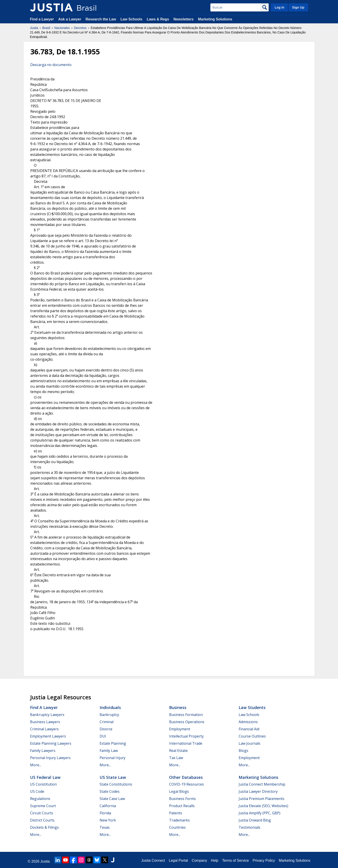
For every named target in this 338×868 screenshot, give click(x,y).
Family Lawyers (43, 751)
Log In (279, 7)
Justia (34, 28)
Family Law (109, 751)
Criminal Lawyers (44, 729)
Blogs (243, 751)
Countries (177, 827)
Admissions (248, 722)
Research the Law (101, 19)
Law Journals (250, 743)
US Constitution (43, 784)
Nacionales (62, 28)
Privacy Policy (264, 860)
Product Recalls (182, 806)
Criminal (107, 722)
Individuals (110, 707)
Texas (105, 827)
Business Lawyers (45, 722)
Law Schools (131, 19)
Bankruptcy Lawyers (47, 715)
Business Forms (182, 799)
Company (199, 860)
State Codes (110, 791)
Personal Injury (112, 758)
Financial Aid (249, 729)
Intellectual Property (186, 736)
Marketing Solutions (215, 19)
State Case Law (112, 799)
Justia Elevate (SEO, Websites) (263, 806)
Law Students (252, 707)
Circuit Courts (42, 813)
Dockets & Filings (44, 827)
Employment (180, 729)
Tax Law (176, 758)
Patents (176, 813)
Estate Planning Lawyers (51, 743)
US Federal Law (45, 777)
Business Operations (187, 722)
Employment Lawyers (48, 736)
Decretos (80, 28)
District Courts (42, 820)
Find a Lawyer (42, 19)
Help (215, 860)
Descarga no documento (51, 65)
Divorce (106, 729)
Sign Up (298, 7)
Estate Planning (113, 743)
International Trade (186, 743)
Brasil (46, 28)
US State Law (113, 777)
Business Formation (186, 715)
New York (108, 820)
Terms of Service (235, 860)
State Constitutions (116, 784)
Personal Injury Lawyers (50, 758)
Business (178, 707)
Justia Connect (153, 860)
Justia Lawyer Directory (258, 791)
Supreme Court (43, 806)
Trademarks (179, 820)
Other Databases (186, 777)
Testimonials (250, 827)
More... (36, 765)
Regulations (40, 799)
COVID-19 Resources (186, 784)
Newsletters (183, 19)
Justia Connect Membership (262, 784)
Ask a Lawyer (70, 19)
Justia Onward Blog (255, 820)
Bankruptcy (109, 715)
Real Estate (178, 751)
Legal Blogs (179, 791)
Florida (105, 813)
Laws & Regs (158, 19)
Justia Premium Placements (262, 799)
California (108, 806)
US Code (37, 791)
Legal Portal (178, 860)
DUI (103, 736)
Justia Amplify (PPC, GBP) (259, 813)
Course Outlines (252, 736)
